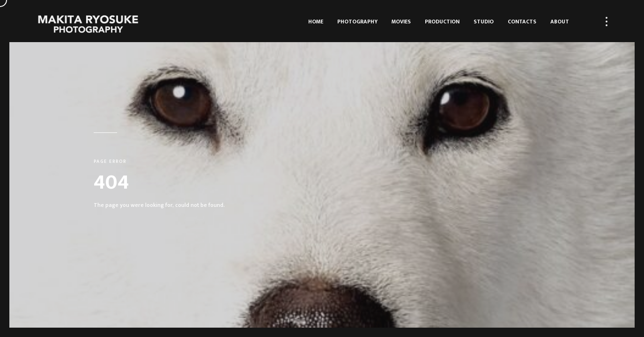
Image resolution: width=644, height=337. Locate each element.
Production (442, 22)
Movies (401, 22)
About (560, 22)
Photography (357, 22)
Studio (484, 22)
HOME (316, 22)
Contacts (522, 22)
